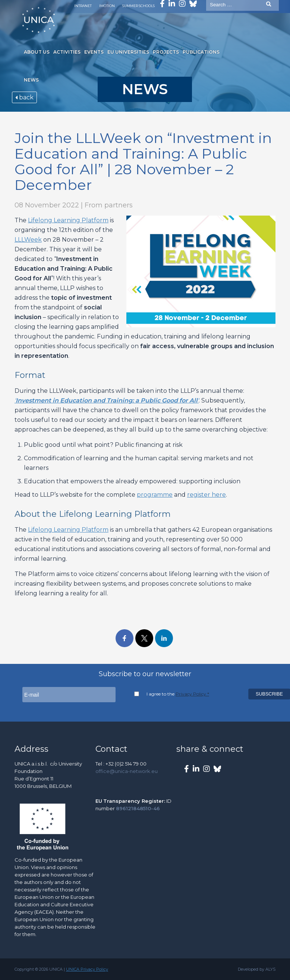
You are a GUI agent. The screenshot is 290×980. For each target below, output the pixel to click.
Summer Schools (138, 6)
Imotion (107, 6)
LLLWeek (28, 240)
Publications (201, 52)
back (24, 97)
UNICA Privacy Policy (87, 969)
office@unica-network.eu (127, 771)
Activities (67, 52)
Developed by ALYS (257, 969)
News (31, 80)
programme (155, 495)
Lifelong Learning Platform (68, 220)
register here (207, 495)
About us (37, 52)
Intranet (83, 6)
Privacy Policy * (192, 694)
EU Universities (128, 52)
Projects (166, 52)
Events (94, 52)
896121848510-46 (138, 808)
